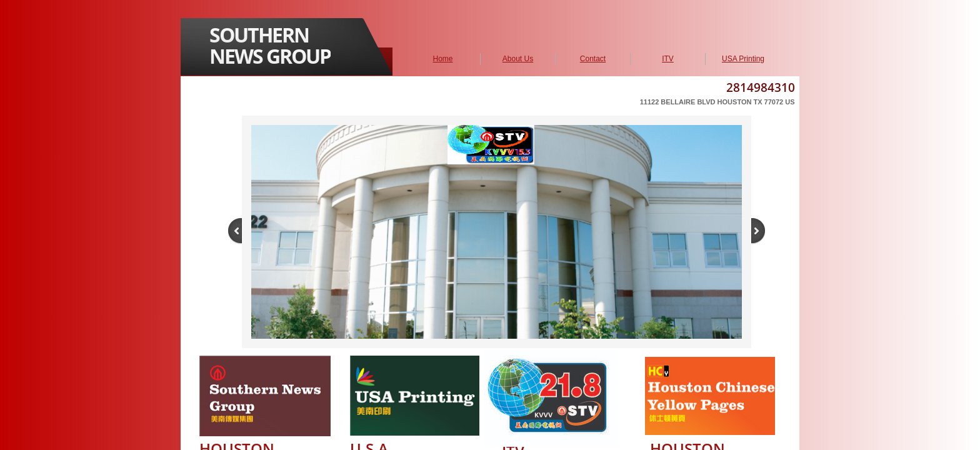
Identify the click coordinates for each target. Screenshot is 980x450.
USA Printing (743, 59)
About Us (518, 59)
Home (442, 59)
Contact (593, 59)
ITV (668, 59)
